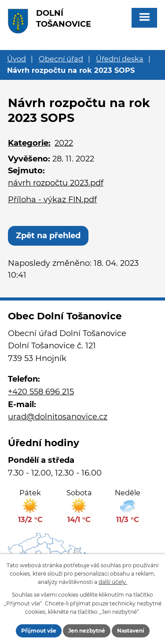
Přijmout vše (39, 631)
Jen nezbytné (87, 631)
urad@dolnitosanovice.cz (58, 417)
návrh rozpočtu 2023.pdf (56, 183)
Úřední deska (120, 59)
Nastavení (131, 631)
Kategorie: (29, 143)
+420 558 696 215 (41, 392)
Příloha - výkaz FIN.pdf (52, 200)
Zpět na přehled (48, 236)
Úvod (16, 59)
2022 (64, 143)
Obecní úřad (61, 59)
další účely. (113, 582)
